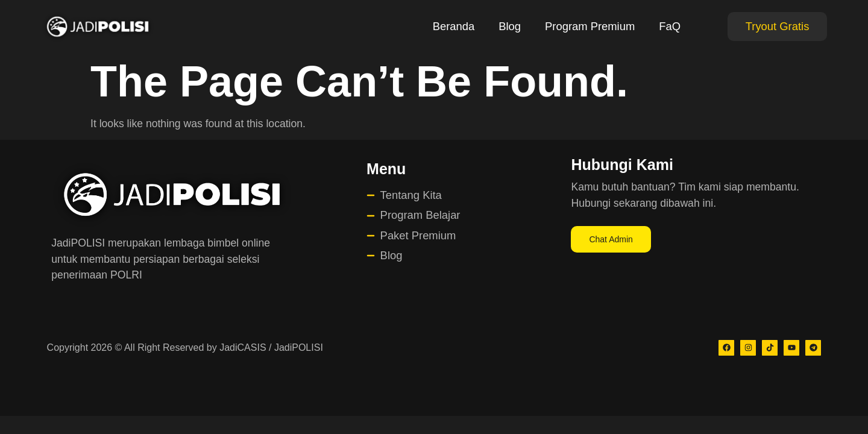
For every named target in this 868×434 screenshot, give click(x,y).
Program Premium (590, 26)
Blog (510, 26)
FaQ (670, 26)
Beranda (454, 26)
